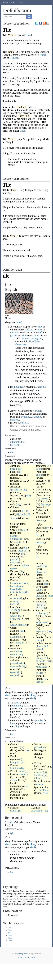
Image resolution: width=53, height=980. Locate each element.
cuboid (39, 411)
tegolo (14, 568)
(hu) (20, 651)
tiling (32, 695)
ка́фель (40, 622)
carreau (14, 598)
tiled (33, 698)
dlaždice (22, 530)
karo (38, 682)
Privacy (21, 957)
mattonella (16, 666)
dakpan (14, 562)
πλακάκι (15, 637)
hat (27, 423)
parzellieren (37, 811)
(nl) (25, 551)
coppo (13, 675)
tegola (13, 672)
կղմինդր (16, 490)
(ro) (43, 605)
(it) (22, 663)
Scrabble (37, 417)
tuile (13, 604)
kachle (14, 536)
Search (13, 3)
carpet (36, 335)
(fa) (45, 566)
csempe (14, 654)
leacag (39, 640)
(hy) (25, 490)
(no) (47, 528)
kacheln (24, 774)
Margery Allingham (32, 338)
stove (25, 335)
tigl (43, 904)
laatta (26, 583)
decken (14, 780)
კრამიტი (15, 610)
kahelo (25, 565)
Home (5, 3)
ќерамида (46, 504)
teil (30, 899)
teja (38, 673)
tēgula (25, 896)
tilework (15, 445)
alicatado (41, 661)
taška (18, 542)
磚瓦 (19, 514)
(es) (46, 658)
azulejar (38, 772)
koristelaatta (17, 586)
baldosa (40, 667)
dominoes (26, 417)
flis (38, 535)
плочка (44, 498)
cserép (14, 651)
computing (17, 387)
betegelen (15, 762)
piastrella (15, 663)
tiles (19, 322)
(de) (20, 616)
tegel (20, 551)
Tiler (10, 938)
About (27, 957)
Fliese (13, 619)
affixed (29, 330)
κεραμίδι (20, 643)
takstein (40, 520)
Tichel (11, 899)
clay (40, 327)
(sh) (46, 646)
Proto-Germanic (43, 894)
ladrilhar (39, 775)
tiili (12, 592)
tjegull (14, 469)
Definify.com (22, 954)
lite (12, 872)
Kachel (14, 616)
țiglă (38, 605)
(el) (22, 631)
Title (10, 930)
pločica (40, 646)
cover (39, 330)
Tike (10, 935)
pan (12, 559)
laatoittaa (15, 768)
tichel (39, 899)
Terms (33, 957)
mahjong (15, 420)
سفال (39, 572)
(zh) (27, 511)
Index (21, 3)
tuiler (21, 771)
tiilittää (14, 811)
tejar (45, 793)
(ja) (41, 469)
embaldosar (43, 790)
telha (50, 596)
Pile (10, 933)
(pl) (44, 581)
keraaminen (16, 583)
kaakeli (14, 589)
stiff (23, 423)
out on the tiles (18, 442)
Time (10, 941)
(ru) (46, 613)
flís (21, 571)
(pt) (45, 772)
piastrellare (40, 747)
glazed (14, 335)
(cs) (24, 542)
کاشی (39, 566)
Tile (10, 928)
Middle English (13, 891)
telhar (37, 778)
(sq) (19, 469)
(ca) (18, 504)
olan (38, 607)
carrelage (15, 601)
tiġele (20, 894)
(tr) (46, 679)
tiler (12, 452)
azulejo (40, 590)
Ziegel (31, 901)
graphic (42, 387)
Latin (21, 896)
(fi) (20, 589)
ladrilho (40, 596)
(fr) (20, 598)
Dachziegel (16, 625)
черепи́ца (41, 631)
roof (39, 333)
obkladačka (16, 539)
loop (13, 723)
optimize (39, 720)
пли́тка (40, 613)
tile (20, 891)
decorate (15, 333)
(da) (25, 548)
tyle (12, 833)
